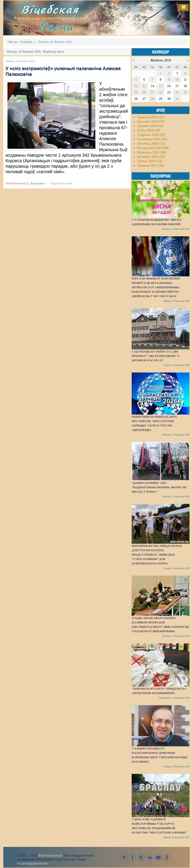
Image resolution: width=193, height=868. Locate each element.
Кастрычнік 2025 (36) (153, 148)
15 (161, 86)
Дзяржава (38, 184)
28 (152, 99)
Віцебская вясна (50, 855)
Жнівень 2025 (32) (151, 157)
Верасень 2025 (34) (152, 152)
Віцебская (50, 9)
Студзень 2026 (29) (151, 135)
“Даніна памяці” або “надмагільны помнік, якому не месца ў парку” (159, 487)
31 (177, 99)
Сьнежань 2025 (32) (152, 139)
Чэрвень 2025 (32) (151, 166)
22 (161, 92)
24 (177, 92)
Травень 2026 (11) (151, 117)
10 (177, 80)
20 (144, 92)
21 (152, 92)
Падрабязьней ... (63, 184)
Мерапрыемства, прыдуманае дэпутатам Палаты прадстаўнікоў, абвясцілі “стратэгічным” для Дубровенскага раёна (157, 555)
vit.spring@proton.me (32, 863)
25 (185, 92)
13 (144, 86)
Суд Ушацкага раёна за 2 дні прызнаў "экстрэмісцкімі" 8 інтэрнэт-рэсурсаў (155, 356)
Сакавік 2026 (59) (150, 126)
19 (136, 92)
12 (136, 86)
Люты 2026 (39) (149, 130)
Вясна (56, 27)
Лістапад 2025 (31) (151, 144)
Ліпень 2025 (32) (150, 161)
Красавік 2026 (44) (151, 122)
